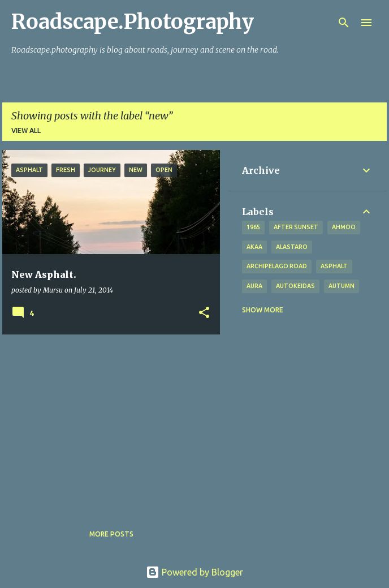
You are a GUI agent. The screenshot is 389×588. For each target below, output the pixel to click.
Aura (254, 286)
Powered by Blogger (194, 572)
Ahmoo (344, 227)
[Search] (344, 23)
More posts (111, 534)
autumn (342, 286)
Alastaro (292, 247)
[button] (204, 313)
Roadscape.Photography (133, 22)
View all (26, 130)
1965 (253, 227)
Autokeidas (295, 286)
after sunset (296, 227)
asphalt (334, 266)
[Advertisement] (107, 422)
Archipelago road (277, 266)
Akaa (254, 247)
